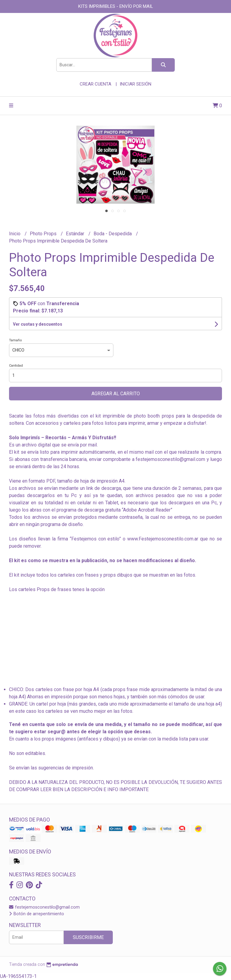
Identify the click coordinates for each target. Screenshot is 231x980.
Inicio (15, 234)
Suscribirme (88, 937)
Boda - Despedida (113, 234)
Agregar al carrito (116, 394)
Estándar (76, 234)
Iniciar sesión (136, 84)
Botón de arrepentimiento (37, 914)
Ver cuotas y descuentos (38, 324)
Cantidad (16, 366)
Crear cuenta (95, 84)
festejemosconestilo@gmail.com (44, 907)
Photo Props (44, 234)
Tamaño (15, 340)
